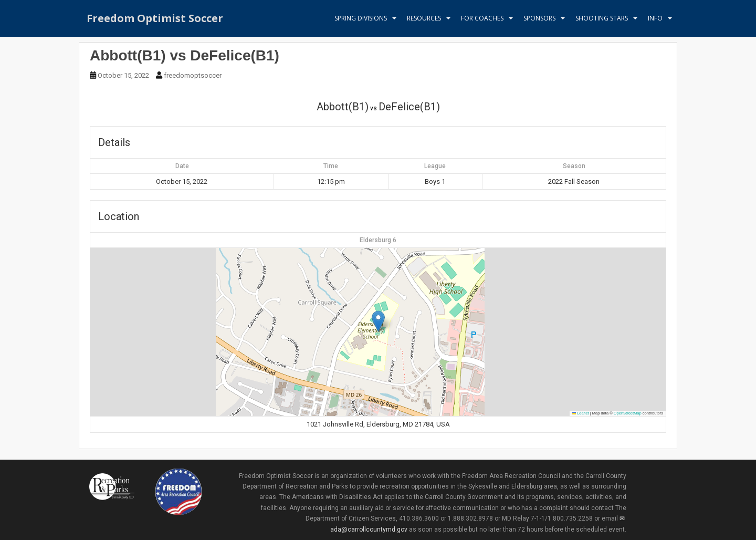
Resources (424, 18)
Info (655, 18)
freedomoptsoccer (193, 75)
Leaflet (581, 413)
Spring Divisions (361, 18)
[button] (378, 321)
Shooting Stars (602, 18)
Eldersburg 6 (378, 240)
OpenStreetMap (628, 413)
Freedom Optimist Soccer (155, 18)
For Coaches (482, 18)
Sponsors (539, 18)
